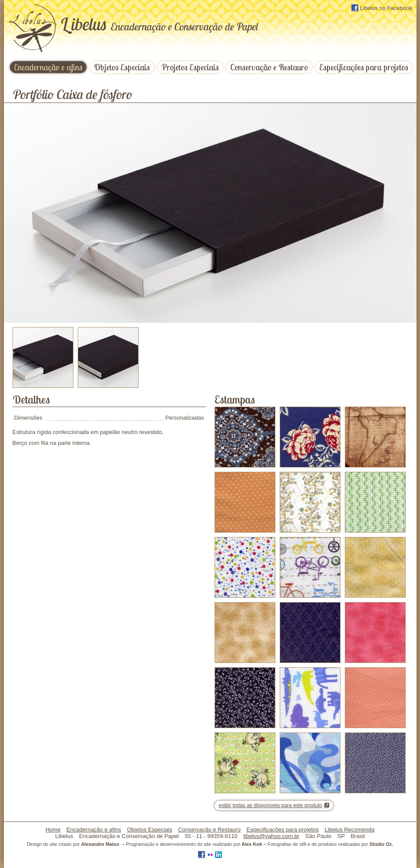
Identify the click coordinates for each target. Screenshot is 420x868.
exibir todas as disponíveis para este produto (271, 805)
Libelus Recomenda (349, 830)
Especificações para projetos (364, 67)
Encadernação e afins (48, 67)
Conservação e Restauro (269, 67)
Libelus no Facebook (382, 8)
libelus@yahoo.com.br (271, 836)
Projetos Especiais (190, 67)
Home (53, 830)
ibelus (159, 24)
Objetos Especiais (122, 67)
